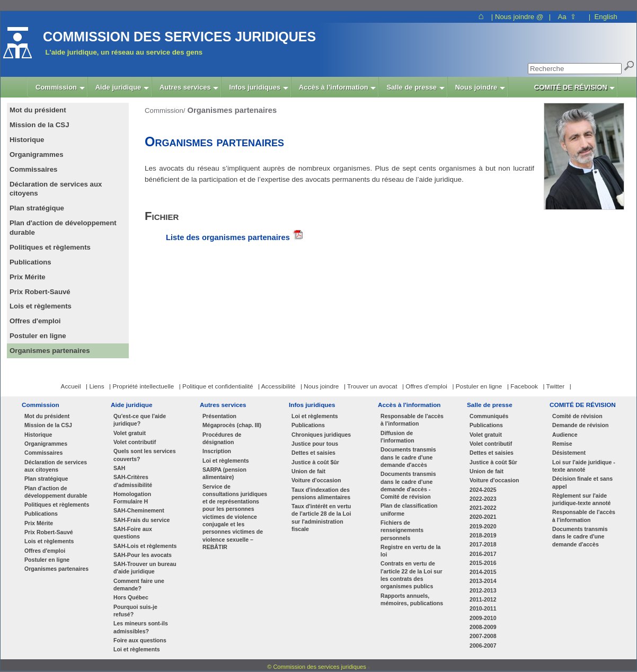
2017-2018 (483, 544)
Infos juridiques (312, 405)
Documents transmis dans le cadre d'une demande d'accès (408, 457)
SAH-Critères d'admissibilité (133, 481)
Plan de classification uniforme (409, 509)
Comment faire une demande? (139, 585)
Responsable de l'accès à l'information (412, 420)
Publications (41, 514)
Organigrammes (46, 444)
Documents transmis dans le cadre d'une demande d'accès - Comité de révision (408, 485)
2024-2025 (483, 490)
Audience (565, 435)
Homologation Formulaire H (132, 498)
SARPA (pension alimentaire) (224, 473)
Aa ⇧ (567, 17)
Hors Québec (131, 597)
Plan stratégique (46, 479)
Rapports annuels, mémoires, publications (412, 599)
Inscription (217, 451)
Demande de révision (580, 425)
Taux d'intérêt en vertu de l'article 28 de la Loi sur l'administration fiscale (321, 518)
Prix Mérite (39, 523)
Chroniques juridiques (321, 435)
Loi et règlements (137, 649)
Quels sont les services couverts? (145, 455)
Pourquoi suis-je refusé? (135, 611)
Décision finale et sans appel (582, 482)
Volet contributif (135, 442)
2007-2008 (483, 636)
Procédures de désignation (222, 438)
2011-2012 (483, 599)
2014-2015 (483, 572)
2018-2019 (483, 535)
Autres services (223, 405)
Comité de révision (577, 416)
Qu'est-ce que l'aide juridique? (140, 420)
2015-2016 (483, 563)
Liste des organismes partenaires (228, 237)
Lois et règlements (49, 541)
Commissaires (43, 453)
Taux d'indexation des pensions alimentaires (321, 493)
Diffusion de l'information (397, 437)
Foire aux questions (140, 640)
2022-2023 (483, 499)
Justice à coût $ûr (315, 462)
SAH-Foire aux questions (133, 533)
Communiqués (489, 416)
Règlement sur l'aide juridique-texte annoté (582, 499)
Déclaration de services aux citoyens (56, 466)
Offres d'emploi (45, 551)
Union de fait (308, 471)
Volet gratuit (130, 433)
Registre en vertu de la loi (410, 551)
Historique (38, 435)
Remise (562, 444)
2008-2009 (483, 627)
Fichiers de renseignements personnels (402, 530)
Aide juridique (131, 405)
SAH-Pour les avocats (143, 555)
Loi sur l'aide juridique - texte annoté (584, 466)
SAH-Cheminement (139, 510)
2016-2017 (483, 554)
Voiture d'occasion (316, 480)
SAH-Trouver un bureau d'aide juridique (145, 568)
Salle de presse (490, 405)
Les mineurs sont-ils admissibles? (141, 627)
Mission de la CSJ (48, 425)
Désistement (569, 453)
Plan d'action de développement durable (56, 492)
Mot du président (47, 416)
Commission (41, 405)
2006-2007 (483, 646)
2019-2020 (483, 526)
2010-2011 (483, 608)
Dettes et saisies (313, 453)
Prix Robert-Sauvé (49, 532)
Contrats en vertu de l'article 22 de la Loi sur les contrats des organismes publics (412, 575)
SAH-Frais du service (141, 520)
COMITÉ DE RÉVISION (583, 405)
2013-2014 (483, 581)
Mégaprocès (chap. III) (232, 425)
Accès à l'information (409, 405)
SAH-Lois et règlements (145, 546)
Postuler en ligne (47, 560)
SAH (119, 468)
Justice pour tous (315, 444)
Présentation (219, 416)
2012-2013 (483, 590)
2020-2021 (483, 517)
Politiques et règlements (57, 505)
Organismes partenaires (56, 569)
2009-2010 (483, 618)
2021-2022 (483, 508)
